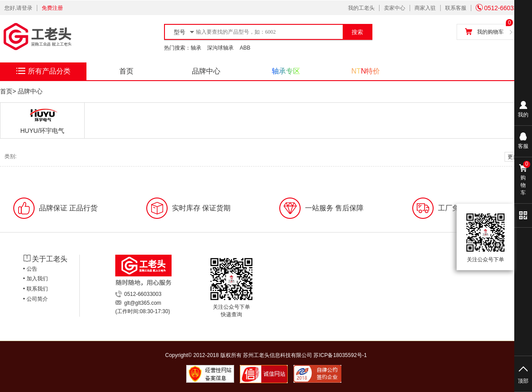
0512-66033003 (502, 8)
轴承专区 (286, 71)
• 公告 (30, 269)
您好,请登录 (18, 8)
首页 (126, 71)
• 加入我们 (35, 279)
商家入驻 (425, 8)
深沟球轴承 (220, 48)
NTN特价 (366, 71)
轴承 (196, 48)
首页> (8, 91)
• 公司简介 (35, 299)
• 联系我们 (35, 289)
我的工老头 (361, 8)
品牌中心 (206, 71)
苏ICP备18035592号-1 (340, 355)
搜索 (357, 32)
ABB (245, 48)
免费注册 (52, 8)
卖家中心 (395, 8)
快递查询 (231, 314)
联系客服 (456, 8)
